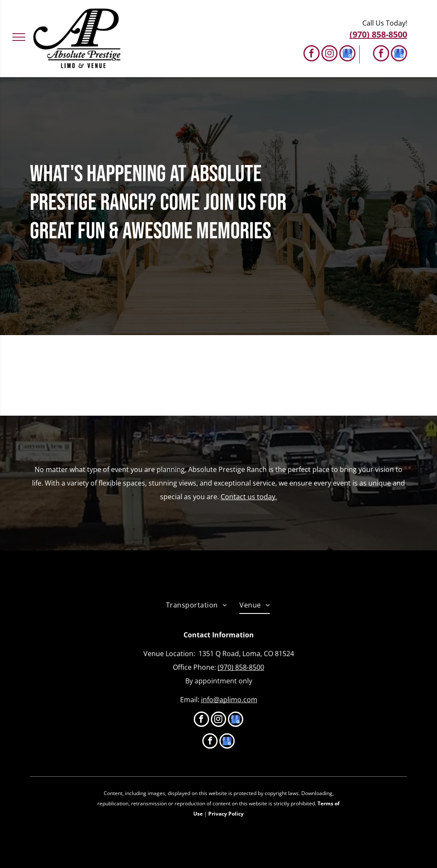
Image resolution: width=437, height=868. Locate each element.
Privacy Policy (226, 814)
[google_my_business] (347, 54)
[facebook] (312, 54)
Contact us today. (249, 497)
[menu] (19, 37)
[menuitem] (196, 605)
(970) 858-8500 (241, 667)
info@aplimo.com (229, 700)
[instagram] (329, 54)
